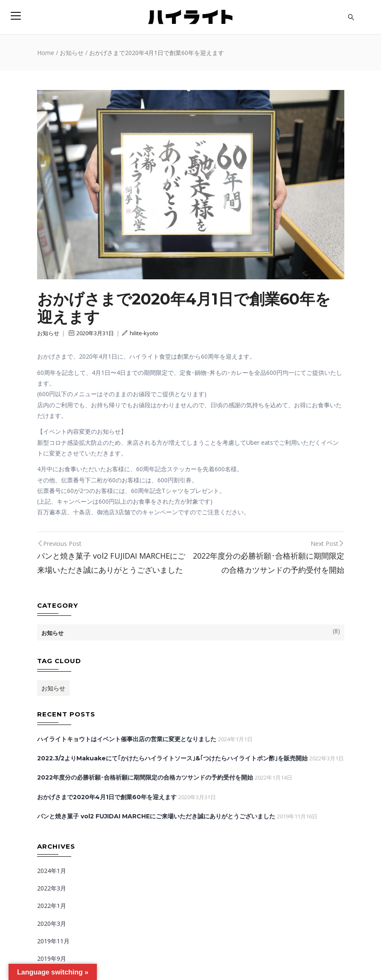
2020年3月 (52, 923)
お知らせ (72, 53)
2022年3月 (52, 888)
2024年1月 (52, 871)
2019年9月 (52, 958)
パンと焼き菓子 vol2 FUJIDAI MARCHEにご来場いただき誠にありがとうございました (156, 816)
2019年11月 (53, 941)
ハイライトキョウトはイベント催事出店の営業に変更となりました (127, 739)
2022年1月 (52, 906)
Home (46, 53)
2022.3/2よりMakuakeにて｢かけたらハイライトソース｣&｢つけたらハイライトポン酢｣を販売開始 (172, 758)
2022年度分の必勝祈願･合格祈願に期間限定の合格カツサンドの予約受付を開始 (145, 777)
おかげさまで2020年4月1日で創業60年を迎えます (107, 797)
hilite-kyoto (140, 333)
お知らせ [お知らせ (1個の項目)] (53, 688)
